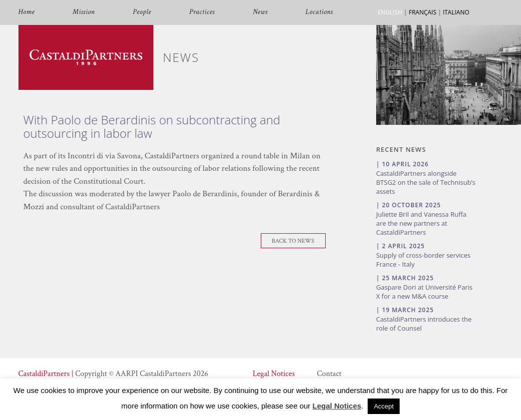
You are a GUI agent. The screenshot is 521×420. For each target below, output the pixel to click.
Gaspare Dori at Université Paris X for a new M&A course (424, 292)
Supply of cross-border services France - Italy (423, 260)
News (260, 12)
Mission (83, 12)
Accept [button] (384, 406)
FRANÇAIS (422, 12)
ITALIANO (456, 12)
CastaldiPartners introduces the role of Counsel (424, 324)
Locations (319, 12)
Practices (202, 12)
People (142, 12)
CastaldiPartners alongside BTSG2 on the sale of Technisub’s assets (426, 182)
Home (27, 12)
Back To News (293, 241)
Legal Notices (274, 374)
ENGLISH (390, 12)
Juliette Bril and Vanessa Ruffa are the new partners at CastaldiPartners (421, 223)
